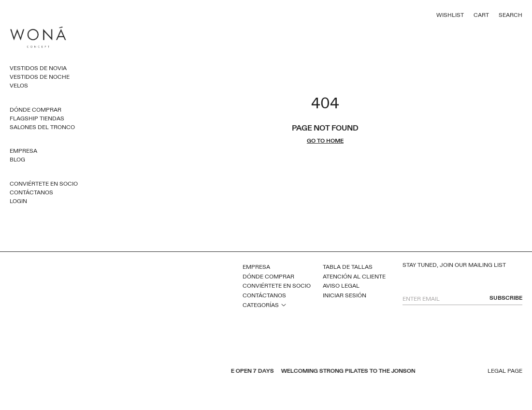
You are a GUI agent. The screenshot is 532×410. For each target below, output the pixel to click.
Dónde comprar (36, 110)
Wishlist (450, 15)
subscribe (506, 298)
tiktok (178, 372)
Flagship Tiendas (37, 118)
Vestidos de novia (38, 68)
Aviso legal (341, 286)
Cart (481, 15)
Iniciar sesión (345, 295)
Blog (17, 160)
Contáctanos (31, 192)
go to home (325, 141)
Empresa (23, 151)
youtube (140, 372)
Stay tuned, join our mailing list (454, 265)
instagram (165, 372)
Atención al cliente (354, 277)
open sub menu (284, 305)
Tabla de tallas (348, 267)
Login (18, 201)
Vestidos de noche (40, 77)
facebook (128, 372)
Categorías (261, 305)
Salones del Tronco (42, 127)
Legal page (505, 371)
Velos (19, 86)
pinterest (153, 372)
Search (510, 15)
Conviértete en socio (44, 184)
